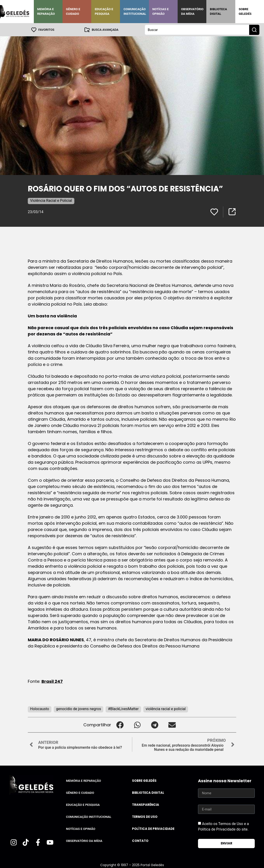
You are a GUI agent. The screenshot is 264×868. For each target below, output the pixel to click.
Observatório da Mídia (192, 11)
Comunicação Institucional (135, 11)
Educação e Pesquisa (104, 11)
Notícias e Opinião (161, 11)
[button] (120, 725)
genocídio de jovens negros (79, 709)
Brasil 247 (52, 681)
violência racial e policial (166, 709)
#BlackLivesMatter (123, 709)
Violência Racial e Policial (51, 200)
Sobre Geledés (245, 11)
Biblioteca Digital (218, 11)
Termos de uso (145, 817)
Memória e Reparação (46, 11)
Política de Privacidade (153, 829)
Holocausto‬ (40, 709)
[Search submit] (254, 30)
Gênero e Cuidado (73, 11)
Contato (140, 841)
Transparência (146, 805)
